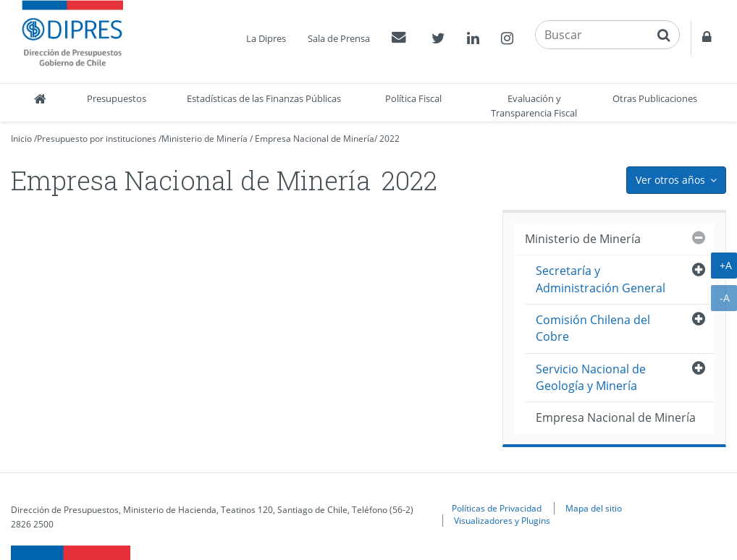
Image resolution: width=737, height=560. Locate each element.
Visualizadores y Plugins (502, 520)
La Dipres (266, 38)
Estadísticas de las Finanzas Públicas (264, 98)
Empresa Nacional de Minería (315, 139)
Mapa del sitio (594, 508)
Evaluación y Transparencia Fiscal (534, 106)
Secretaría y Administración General (601, 279)
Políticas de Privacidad (497, 508)
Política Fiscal (413, 98)
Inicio (21, 139)
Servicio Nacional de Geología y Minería (591, 377)
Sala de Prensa (339, 38)
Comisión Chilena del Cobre (593, 328)
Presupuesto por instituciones (97, 139)
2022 (389, 139)
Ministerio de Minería (205, 139)
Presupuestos (117, 98)
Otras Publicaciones (655, 98)
